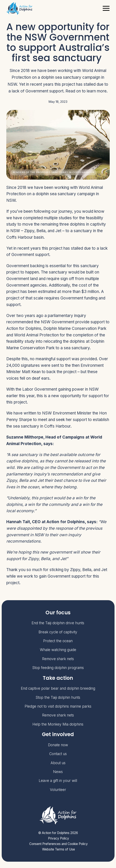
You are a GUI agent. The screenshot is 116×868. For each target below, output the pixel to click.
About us (58, 763)
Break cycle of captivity (58, 632)
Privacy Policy (59, 838)
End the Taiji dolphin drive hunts (58, 623)
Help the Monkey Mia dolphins (58, 724)
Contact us (58, 754)
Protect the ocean (58, 641)
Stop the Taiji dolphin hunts (58, 697)
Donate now (58, 745)
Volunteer (58, 790)
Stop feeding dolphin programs (58, 668)
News (58, 772)
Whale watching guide (58, 650)
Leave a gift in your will (58, 781)
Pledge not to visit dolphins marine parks (58, 706)
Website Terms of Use (59, 849)
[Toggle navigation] (106, 8)
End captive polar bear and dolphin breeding (58, 688)
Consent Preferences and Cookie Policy (59, 844)
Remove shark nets (58, 659)
